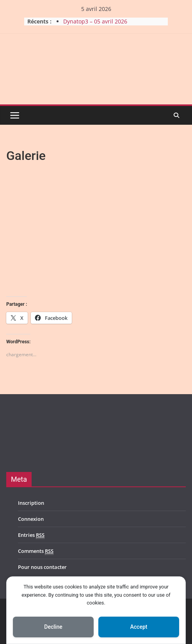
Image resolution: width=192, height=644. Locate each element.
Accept (139, 627)
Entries (31, 535)
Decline (53, 627)
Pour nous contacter (42, 567)
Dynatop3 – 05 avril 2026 (95, 21)
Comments (36, 551)
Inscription (31, 503)
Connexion (31, 519)
